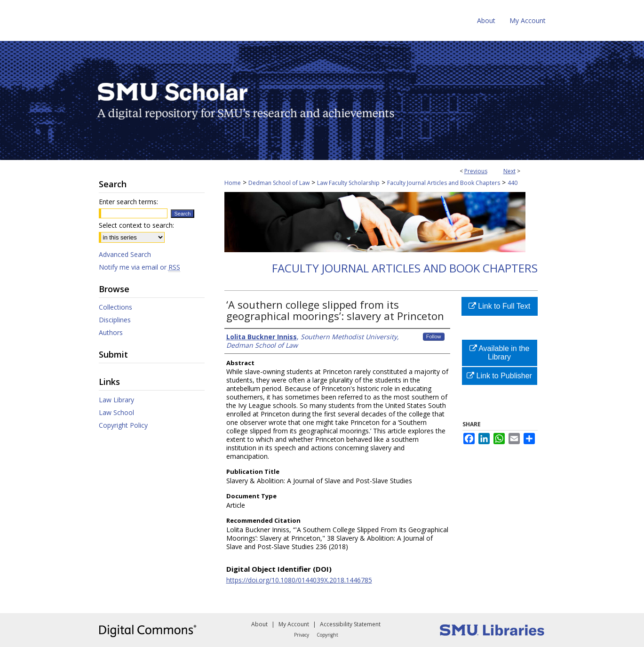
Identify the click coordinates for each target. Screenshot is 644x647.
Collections (115, 307)
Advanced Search (125, 254)
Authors (111, 332)
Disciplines (115, 320)
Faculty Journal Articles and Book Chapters (444, 183)
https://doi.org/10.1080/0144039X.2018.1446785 (299, 580)
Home (233, 183)
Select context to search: (136, 225)
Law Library (116, 400)
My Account (294, 624)
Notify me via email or (139, 267)
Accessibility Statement (350, 624)
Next (509, 171)
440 (513, 183)
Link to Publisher (499, 376)
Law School (116, 412)
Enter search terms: (128, 202)
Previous (476, 171)
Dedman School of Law (279, 183)
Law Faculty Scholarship (348, 183)
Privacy (302, 635)
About (259, 624)
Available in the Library (500, 353)
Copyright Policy (123, 425)
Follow (434, 336)
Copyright (327, 635)
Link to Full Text (499, 306)
